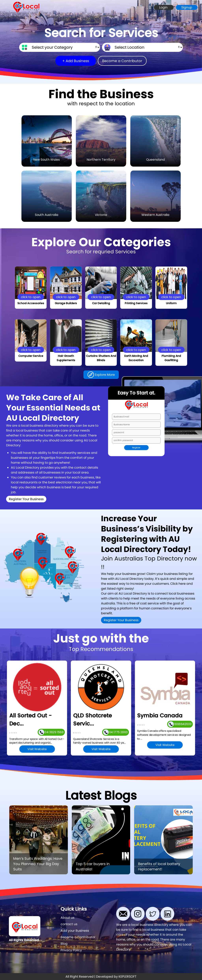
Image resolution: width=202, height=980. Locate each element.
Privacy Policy (71, 950)
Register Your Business (26, 499)
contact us (69, 924)
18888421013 (180, 724)
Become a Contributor (122, 61)
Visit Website (37, 749)
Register (136, 448)
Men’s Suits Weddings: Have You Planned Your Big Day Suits (38, 864)
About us (67, 918)
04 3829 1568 (51, 732)
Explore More (101, 375)
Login (164, 7)
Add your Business (75, 931)
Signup (187, 7)
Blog (64, 944)
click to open (31, 297)
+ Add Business (76, 61)
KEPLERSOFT (128, 977)
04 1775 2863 (115, 732)
